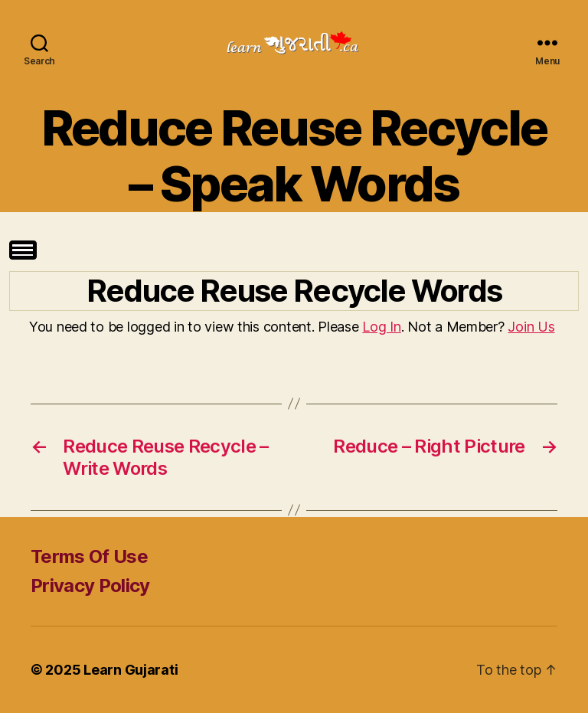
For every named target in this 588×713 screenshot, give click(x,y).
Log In (381, 327)
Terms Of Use (89, 556)
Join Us (531, 327)
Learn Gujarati (131, 670)
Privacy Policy (90, 585)
